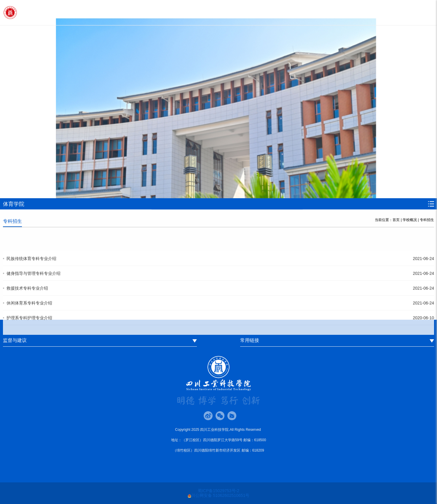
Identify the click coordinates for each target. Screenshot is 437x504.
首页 (396, 220)
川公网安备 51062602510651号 (219, 495)
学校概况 (410, 220)
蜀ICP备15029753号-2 (218, 491)
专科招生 (427, 220)
